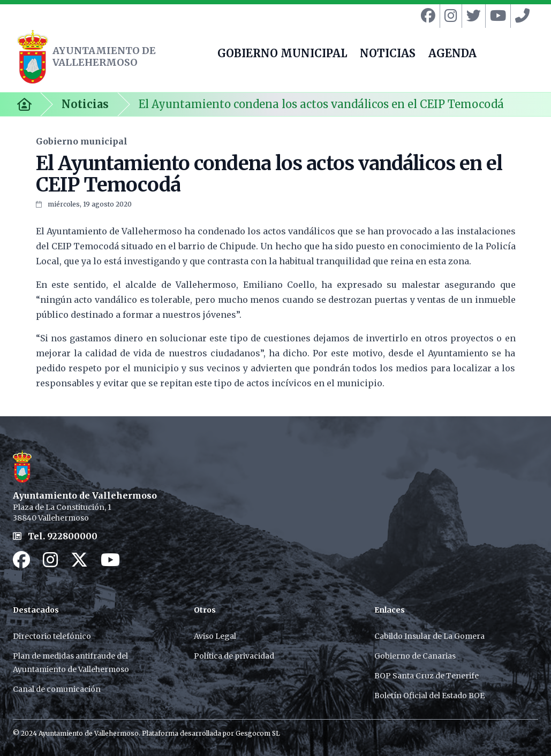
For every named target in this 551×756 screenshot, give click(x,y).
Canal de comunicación (57, 689)
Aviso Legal (215, 636)
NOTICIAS (388, 55)
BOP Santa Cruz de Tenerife (427, 676)
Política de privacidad (234, 656)
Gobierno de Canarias (415, 656)
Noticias (85, 104)
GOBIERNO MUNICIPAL (282, 55)
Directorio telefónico (52, 636)
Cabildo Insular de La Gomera (429, 636)
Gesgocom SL (258, 733)
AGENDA (452, 55)
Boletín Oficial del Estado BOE (429, 696)
